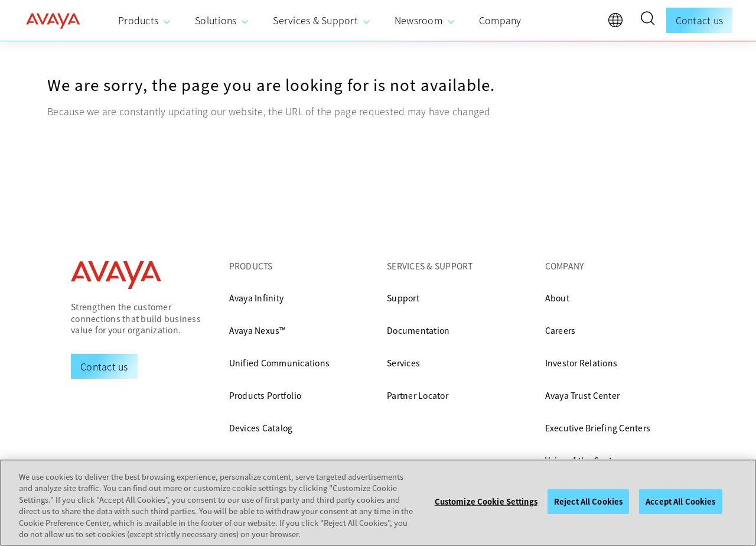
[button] (647, 20)
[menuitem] (145, 21)
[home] (53, 21)
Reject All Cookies (588, 501)
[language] (618, 23)
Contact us (700, 20)
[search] (647, 20)
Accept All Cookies (680, 501)
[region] (378, 503)
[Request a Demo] (104, 366)
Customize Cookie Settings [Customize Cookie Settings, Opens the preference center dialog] (486, 501)
